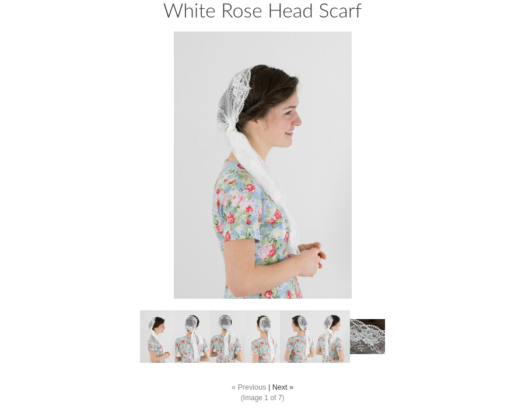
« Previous (249, 387)
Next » (283, 387)
